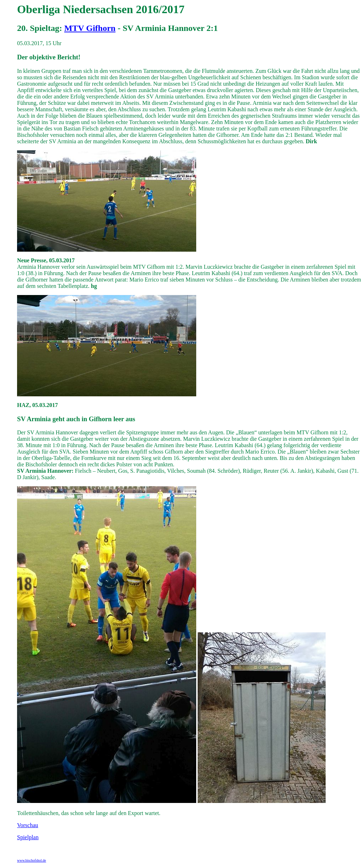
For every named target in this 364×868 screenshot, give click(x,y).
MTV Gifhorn (90, 28)
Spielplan (28, 837)
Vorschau (28, 825)
